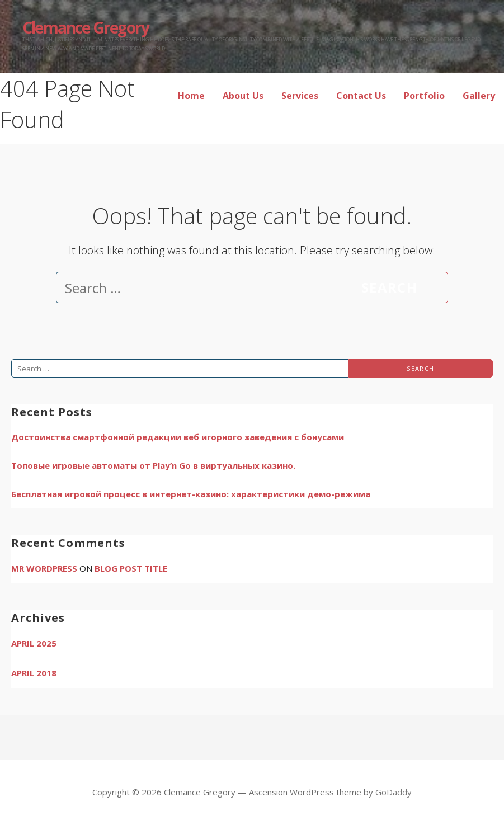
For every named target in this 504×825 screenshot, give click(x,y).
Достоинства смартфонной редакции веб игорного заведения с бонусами (178, 437)
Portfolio (424, 96)
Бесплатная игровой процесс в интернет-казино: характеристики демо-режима (191, 494)
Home (191, 96)
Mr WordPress (44, 568)
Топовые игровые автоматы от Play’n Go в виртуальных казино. (153, 465)
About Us (243, 96)
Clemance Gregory (86, 27)
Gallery (479, 96)
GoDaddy (394, 792)
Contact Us (361, 96)
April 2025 (34, 643)
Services (300, 96)
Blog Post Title (131, 568)
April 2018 (34, 673)
